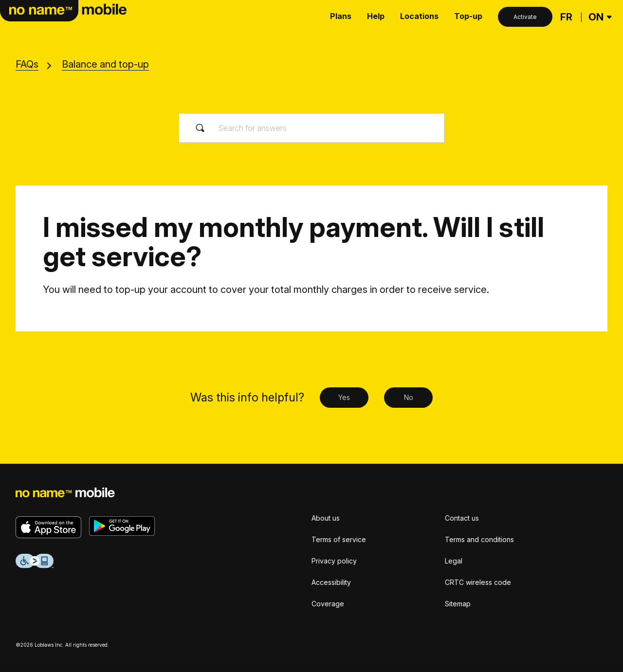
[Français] (566, 17)
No (409, 397)
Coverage (328, 604)
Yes (344, 397)
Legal (454, 561)
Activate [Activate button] (525, 17)
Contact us (462, 518)
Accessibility (331, 582)
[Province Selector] (599, 17)
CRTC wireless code (478, 582)
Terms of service (339, 539)
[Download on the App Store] (48, 527)
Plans (341, 16)
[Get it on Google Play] (122, 526)
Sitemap (458, 604)
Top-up (468, 16)
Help (376, 16)
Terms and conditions (479, 539)
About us (326, 518)
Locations (419, 16)
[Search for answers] (311, 128)
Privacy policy (334, 561)
